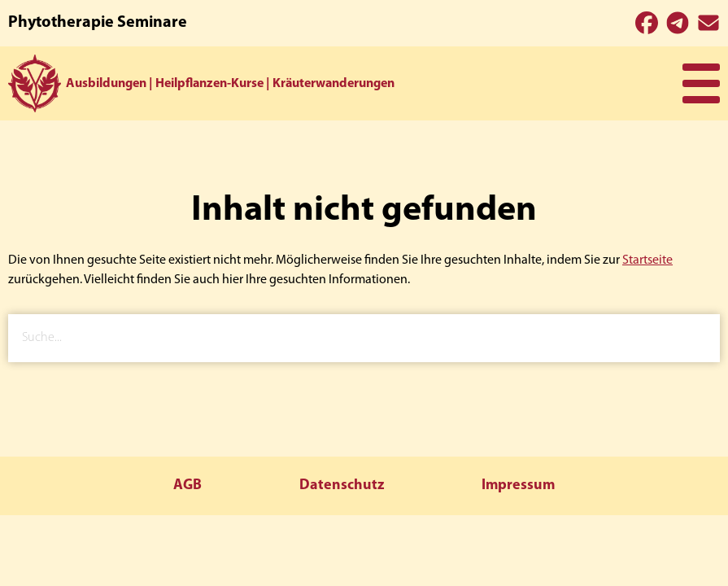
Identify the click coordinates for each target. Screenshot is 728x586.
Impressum (518, 485)
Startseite (647, 260)
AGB (187, 485)
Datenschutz (342, 485)
